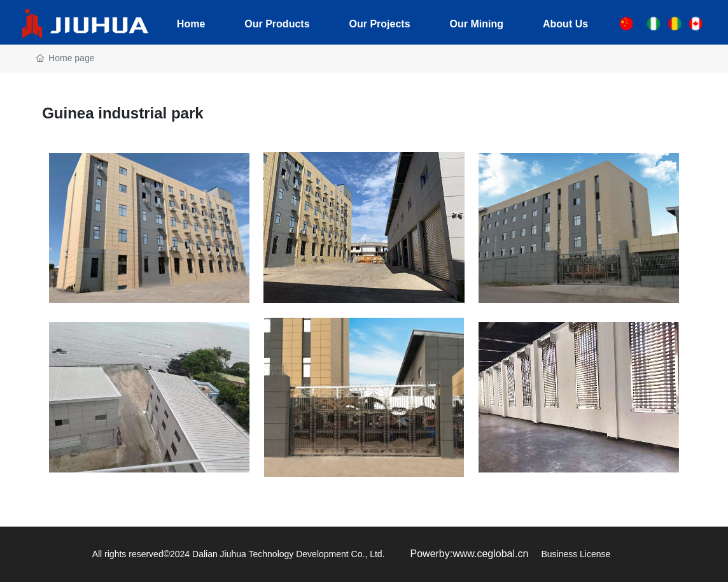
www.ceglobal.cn (490, 554)
